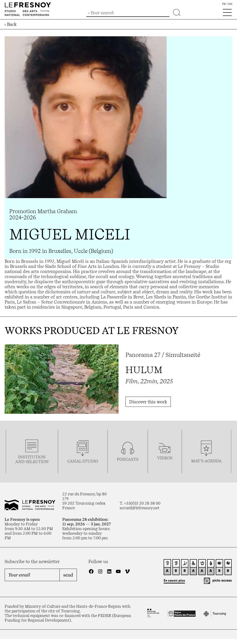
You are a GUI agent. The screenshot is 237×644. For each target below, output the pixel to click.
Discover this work (148, 402)
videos (165, 458)
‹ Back (11, 24)
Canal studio (83, 461)
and (20, 462)
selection (37, 462)
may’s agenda (206, 461)
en (230, 4)
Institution (32, 457)
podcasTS (128, 459)
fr (224, 4)
